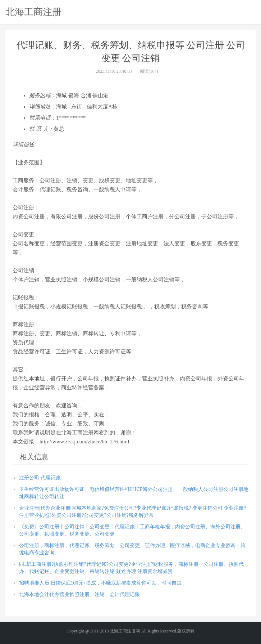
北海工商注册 (33, 12)
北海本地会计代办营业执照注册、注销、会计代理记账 (79, 594)
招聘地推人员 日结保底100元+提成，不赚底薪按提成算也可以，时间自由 (100, 583)
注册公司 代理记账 (40, 478)
